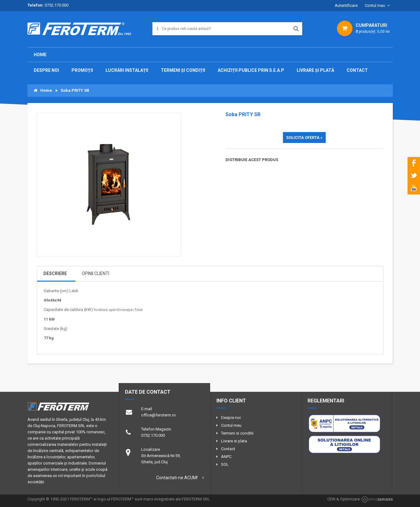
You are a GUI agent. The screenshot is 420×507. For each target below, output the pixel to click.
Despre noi (231, 418)
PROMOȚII (82, 70)
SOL (225, 464)
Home (40, 55)
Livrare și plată (315, 70)
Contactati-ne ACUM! (177, 478)
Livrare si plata (234, 441)
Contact (228, 449)
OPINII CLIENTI (96, 273)
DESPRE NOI (46, 70)
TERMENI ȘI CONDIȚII (183, 70)
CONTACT (357, 70)
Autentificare (346, 5)
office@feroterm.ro (158, 415)
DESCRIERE (55, 273)
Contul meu (375, 5)
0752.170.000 (57, 5)
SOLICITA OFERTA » (304, 138)
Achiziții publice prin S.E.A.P (251, 70)
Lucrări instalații (127, 70)
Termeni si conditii (237, 433)
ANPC (226, 457)
